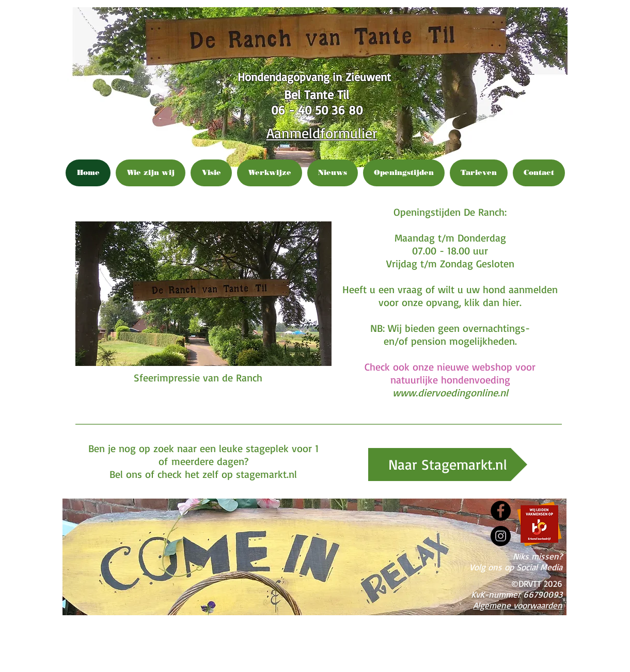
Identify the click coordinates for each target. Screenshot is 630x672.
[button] (203, 294)
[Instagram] (501, 536)
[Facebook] (501, 511)
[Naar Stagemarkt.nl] (448, 465)
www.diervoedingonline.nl (450, 393)
